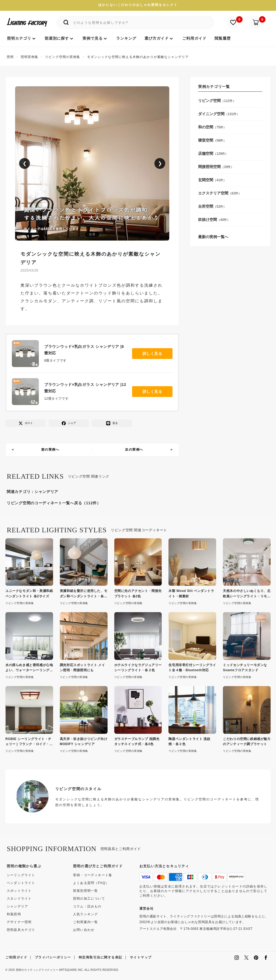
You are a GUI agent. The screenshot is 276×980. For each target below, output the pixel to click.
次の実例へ (134, 450)
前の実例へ (50, 450)
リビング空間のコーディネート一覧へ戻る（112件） (54, 503)
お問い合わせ (84, 930)
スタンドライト (19, 899)
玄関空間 (206, 180)
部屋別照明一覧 (85, 891)
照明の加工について (89, 899)
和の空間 (206, 127)
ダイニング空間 (211, 114)
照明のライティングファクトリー (37, 970)
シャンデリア (46, 492)
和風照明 (14, 914)
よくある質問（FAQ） (91, 883)
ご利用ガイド (16, 957)
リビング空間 (209, 101)
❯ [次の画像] (160, 163)
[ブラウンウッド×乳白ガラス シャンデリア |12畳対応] (28, 392)
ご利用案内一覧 (85, 922)
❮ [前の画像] (25, 163)
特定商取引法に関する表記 (101, 957)
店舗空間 (206, 153)
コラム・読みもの (87, 906)
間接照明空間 (209, 167)
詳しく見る (152, 354)
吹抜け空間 (208, 220)
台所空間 (206, 206)
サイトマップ (141, 957)
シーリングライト (21, 875)
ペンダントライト (21, 883)
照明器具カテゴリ (21, 930)
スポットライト (19, 891)
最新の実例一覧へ (213, 237)
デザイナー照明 (19, 922)
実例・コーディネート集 (93, 875)
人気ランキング (85, 914)
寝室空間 (206, 140)
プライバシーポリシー (53, 957)
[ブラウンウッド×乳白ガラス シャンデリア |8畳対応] (28, 354)
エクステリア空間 (213, 193)
